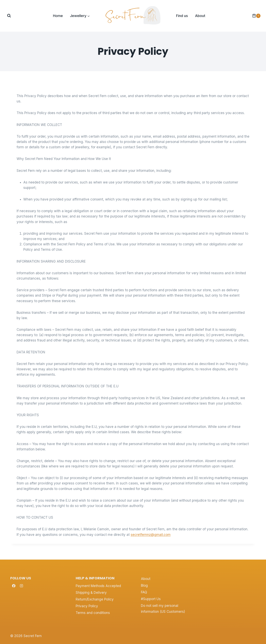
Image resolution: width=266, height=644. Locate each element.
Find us (182, 16)
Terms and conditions (93, 613)
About (200, 16)
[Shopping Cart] (254, 16)
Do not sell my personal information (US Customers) (163, 609)
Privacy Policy (87, 606)
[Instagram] (21, 586)
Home (58, 16)
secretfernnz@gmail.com (151, 535)
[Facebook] (14, 586)
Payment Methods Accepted (98, 586)
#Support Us (151, 599)
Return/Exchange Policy (95, 599)
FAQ (144, 592)
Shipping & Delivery (91, 593)
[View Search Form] (9, 16)
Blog (144, 585)
